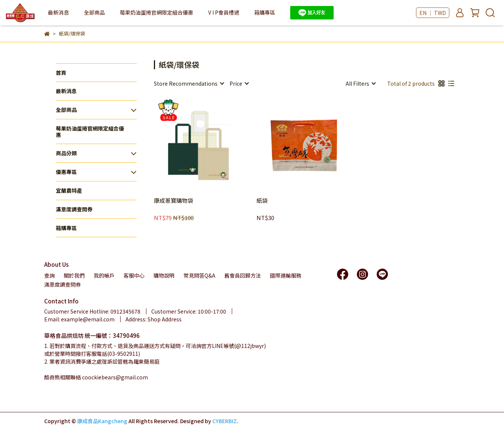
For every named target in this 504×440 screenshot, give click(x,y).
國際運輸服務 (286, 275)
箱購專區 (265, 12)
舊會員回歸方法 (243, 275)
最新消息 (58, 12)
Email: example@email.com (79, 319)
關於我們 (74, 275)
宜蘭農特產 (69, 190)
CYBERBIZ (224, 421)
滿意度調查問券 (74, 209)
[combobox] (189, 83)
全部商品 (66, 110)
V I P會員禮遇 (224, 12)
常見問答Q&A (199, 275)
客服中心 (134, 275)
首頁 (61, 73)
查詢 (49, 275)
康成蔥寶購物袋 (174, 201)
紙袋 (262, 201)
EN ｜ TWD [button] (433, 13)
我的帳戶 (104, 275)
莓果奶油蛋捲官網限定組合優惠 (157, 12)
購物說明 (164, 275)
